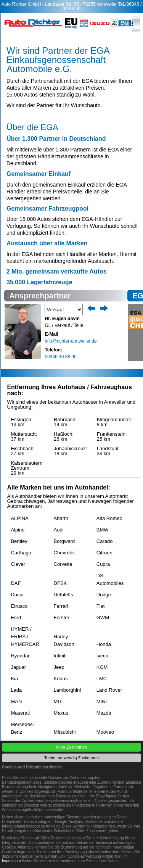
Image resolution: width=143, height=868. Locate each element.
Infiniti (60, 656)
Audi (59, 530)
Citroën (104, 553)
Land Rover (109, 690)
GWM (103, 618)
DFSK (60, 583)
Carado (105, 541)
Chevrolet (64, 553)
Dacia (17, 595)
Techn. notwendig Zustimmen (71, 758)
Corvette (63, 564)
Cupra (103, 564)
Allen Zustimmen (72, 747)
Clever (18, 564)
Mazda (104, 713)
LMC (102, 679)
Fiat (101, 606)
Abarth (61, 518)
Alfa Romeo (109, 518)
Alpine (18, 530)
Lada (16, 690)
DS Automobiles (110, 578)
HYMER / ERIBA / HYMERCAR (25, 631)
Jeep (59, 667)
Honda (104, 644)
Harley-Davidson (64, 639)
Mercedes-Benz (22, 727)
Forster (62, 618)
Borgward (64, 541)
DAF (16, 583)
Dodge (104, 595)
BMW (103, 530)
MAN (16, 701)
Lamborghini (67, 690)
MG (58, 701)
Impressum (11, 861)
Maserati (20, 713)
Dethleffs (63, 595)
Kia (14, 679)
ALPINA (19, 518)
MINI (102, 701)
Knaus (61, 679)
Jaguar (18, 667)
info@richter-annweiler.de (71, 341)
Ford (16, 618)
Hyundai (20, 656)
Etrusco (19, 606)
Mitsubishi (65, 732)
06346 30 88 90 (60, 357)
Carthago (21, 553)
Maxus (61, 713)
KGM (102, 667)
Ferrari (61, 606)
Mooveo (105, 732)
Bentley (19, 541)
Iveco (102, 656)
